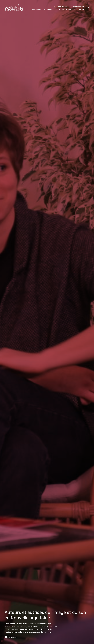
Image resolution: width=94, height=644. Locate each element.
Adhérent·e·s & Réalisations (42, 10)
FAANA (59, 10)
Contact (81, 10)
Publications (63, 7)
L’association (77, 7)
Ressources (71, 10)
